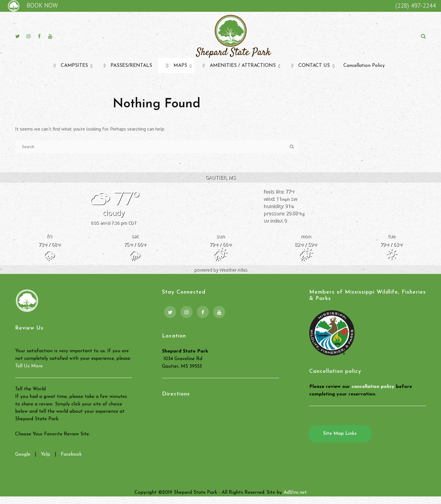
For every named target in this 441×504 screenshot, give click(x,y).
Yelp (45, 454)
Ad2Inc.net (295, 493)
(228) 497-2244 (416, 6)
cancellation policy (373, 387)
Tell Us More (29, 366)
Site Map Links (340, 434)
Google (23, 454)
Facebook (71, 454)
